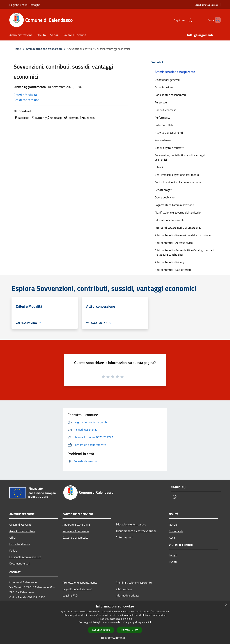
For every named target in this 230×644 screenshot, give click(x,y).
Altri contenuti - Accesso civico (174, 243)
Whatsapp (53, 118)
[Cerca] (216, 20)
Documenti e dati (20, 563)
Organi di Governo (20, 525)
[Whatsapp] (184, 20)
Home (17, 49)
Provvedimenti (164, 140)
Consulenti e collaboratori (170, 95)
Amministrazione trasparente (44, 49)
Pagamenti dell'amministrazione (174, 205)
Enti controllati (164, 125)
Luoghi (173, 555)
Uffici (12, 538)
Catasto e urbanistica (75, 538)
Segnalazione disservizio (77, 589)
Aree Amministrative (22, 531)
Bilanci (159, 167)
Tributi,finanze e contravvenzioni (136, 531)
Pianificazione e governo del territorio (178, 212)
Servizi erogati (164, 190)
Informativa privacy (128, 595)
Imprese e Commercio (76, 531)
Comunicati (176, 531)
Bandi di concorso (165, 110)
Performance (163, 117)
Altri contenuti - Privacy (170, 262)
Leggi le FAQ (70, 595)
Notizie (173, 525)
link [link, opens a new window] (150, 622)
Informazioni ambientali (169, 220)
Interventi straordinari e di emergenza (178, 228)
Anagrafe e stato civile (76, 525)
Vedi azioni (160, 62)
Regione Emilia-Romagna (25, 5)
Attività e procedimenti (169, 133)
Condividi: (23, 111)
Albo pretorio (124, 589)
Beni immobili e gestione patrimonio (177, 175)
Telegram (71, 118)
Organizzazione (164, 87)
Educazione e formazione (131, 524)
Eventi (173, 562)
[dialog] (115, 623)
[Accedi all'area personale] (207, 5)
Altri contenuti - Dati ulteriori (173, 270)
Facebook (21, 118)
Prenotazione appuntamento (80, 582)
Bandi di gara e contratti (170, 148)
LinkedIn (87, 118)
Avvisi (173, 538)
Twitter (37, 118)
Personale (161, 102)
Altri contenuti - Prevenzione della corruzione (183, 235)
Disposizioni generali (167, 80)
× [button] (226, 605)
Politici (13, 550)
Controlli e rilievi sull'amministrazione (178, 182)
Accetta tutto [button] (101, 630)
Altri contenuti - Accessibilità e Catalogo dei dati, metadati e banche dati (185, 252)
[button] (115, 638)
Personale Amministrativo (25, 557)
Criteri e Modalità (25, 95)
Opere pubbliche (165, 197)
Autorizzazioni (124, 537)
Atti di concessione (27, 100)
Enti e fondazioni (20, 544)
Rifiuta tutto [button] (129, 630)
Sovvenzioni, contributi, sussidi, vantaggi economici (180, 157)
